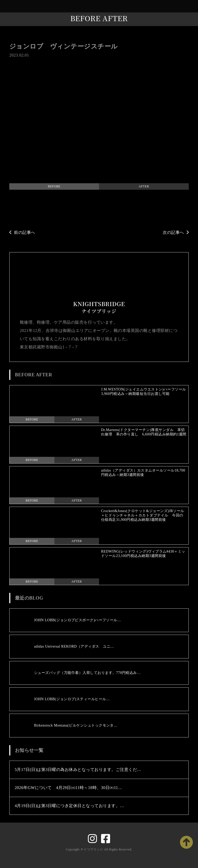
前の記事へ (22, 232)
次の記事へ (176, 232)
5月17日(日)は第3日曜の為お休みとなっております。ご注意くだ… (78, 770)
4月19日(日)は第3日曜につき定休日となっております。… (69, 806)
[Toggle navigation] (193, 6)
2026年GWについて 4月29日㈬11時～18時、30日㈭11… (68, 788)
